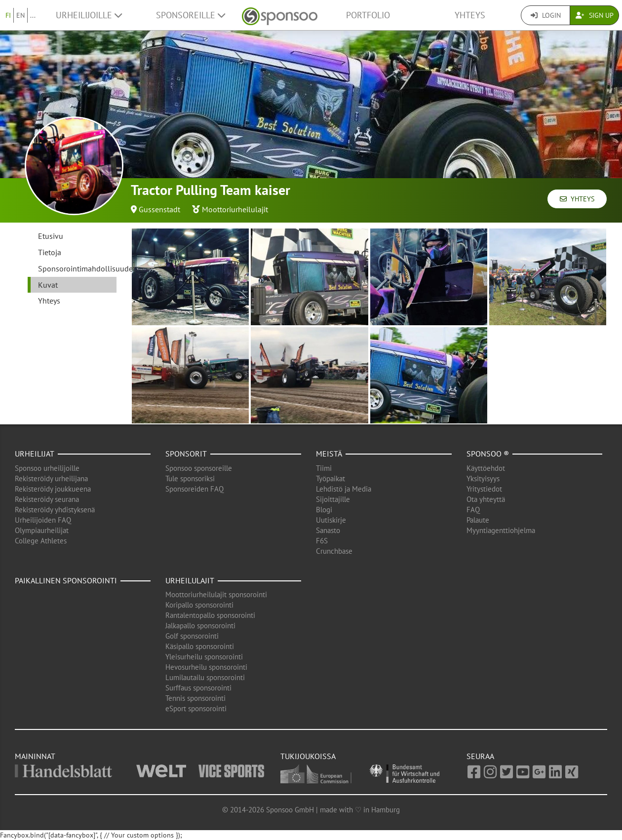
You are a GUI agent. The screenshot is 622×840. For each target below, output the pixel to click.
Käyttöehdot (486, 468)
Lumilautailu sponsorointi (205, 677)
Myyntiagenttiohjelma (501, 530)
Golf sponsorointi (192, 636)
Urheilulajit (190, 580)
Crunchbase (334, 551)
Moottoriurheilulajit (235, 209)
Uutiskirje (331, 520)
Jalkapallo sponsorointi (200, 626)
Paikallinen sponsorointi (66, 580)
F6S (322, 541)
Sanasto (328, 530)
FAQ (473, 510)
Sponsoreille (191, 15)
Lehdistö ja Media (344, 489)
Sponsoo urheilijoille (47, 468)
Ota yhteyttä (486, 499)
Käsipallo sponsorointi (200, 646)
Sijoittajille (333, 499)
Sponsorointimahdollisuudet (77, 268)
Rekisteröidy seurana (47, 499)
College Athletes (41, 541)
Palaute (478, 520)
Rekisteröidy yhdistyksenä (55, 510)
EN (20, 15)
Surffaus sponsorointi (198, 688)
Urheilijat (35, 454)
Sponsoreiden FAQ (194, 489)
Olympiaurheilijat (42, 530)
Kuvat (48, 285)
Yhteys (470, 15)
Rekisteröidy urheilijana (51, 478)
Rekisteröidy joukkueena (53, 489)
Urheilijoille (89, 15)
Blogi (324, 510)
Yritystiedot (484, 489)
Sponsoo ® (488, 454)
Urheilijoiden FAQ (43, 520)
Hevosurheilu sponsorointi (206, 667)
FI (8, 15)
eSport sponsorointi (196, 708)
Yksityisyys (483, 478)
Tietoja (50, 252)
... (33, 15)
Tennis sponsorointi (195, 698)
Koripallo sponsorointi (199, 605)
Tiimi (324, 468)
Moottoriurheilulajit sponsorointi (216, 594)
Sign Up (595, 15)
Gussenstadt (159, 209)
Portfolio (368, 15)
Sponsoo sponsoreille (199, 468)
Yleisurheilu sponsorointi (204, 657)
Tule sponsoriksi (190, 478)
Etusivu (51, 236)
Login (546, 15)
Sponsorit (186, 454)
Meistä (329, 454)
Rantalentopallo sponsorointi (210, 615)
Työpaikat (330, 478)
